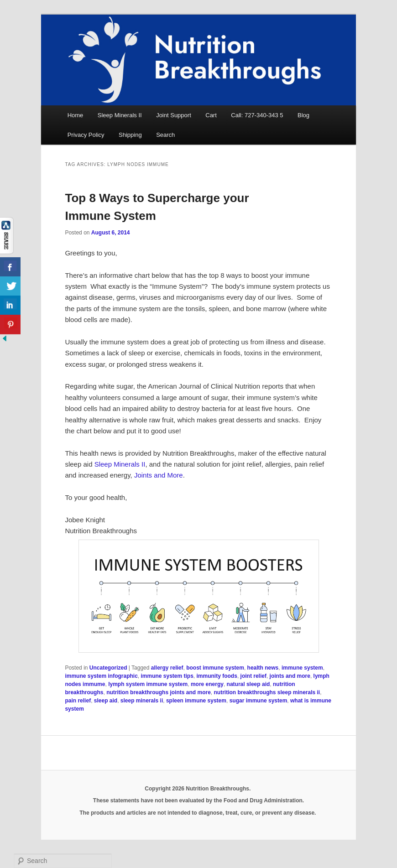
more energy (207, 684)
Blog (303, 115)
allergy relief (167, 668)
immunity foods (217, 676)
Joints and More (159, 475)
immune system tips (167, 676)
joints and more (290, 676)
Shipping (130, 135)
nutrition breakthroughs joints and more (159, 692)
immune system (302, 668)
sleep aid (106, 701)
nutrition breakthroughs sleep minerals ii (267, 692)
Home (76, 115)
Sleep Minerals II (120, 115)
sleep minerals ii (142, 701)
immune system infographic (101, 676)
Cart (211, 115)
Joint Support (174, 115)
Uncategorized (108, 668)
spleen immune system (196, 701)
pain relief (78, 701)
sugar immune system (259, 701)
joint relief (253, 676)
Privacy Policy (86, 135)
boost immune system (215, 668)
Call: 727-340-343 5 (257, 115)
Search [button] (165, 135)
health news (263, 668)
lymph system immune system (148, 684)
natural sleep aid (248, 684)
